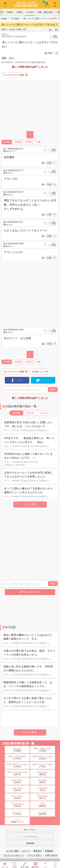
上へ (46, 867)
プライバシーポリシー (14, 855)
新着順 (18, 142)
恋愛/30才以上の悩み (43, 758)
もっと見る (30, 504)
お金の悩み (17, 789)
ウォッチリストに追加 (14, 75)
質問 (42, 805)
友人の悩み (17, 797)
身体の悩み (43, 773)
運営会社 (38, 851)
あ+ (56, 30)
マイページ (47, 4)
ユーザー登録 (12, 851)
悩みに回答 (25, 867)
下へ (55, 867)
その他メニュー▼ (40, 372)
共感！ (53, 53)
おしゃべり (17, 813)
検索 (55, 4)
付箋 (38, 142)
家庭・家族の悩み (45, 12)
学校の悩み (43, 797)
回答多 (20, 12)
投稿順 (7, 142)
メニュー (5, 4)
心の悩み (30, 12)
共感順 (29, 142)
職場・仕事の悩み (17, 758)
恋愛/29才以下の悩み (17, 765)
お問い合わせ (51, 855)
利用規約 (49, 851)
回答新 (10, 12)
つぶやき (43, 813)
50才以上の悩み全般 (17, 773)
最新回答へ (36, 867)
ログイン (26, 851)
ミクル (17, 821)
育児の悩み (17, 781)
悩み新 (16, 413)
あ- (50, 30)
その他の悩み (17, 805)
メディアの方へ (35, 855)
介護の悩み (43, 789)
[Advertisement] (30, 293)
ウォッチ (5, 867)
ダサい (12, 58)
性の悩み (43, 781)
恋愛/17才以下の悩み (43, 765)
